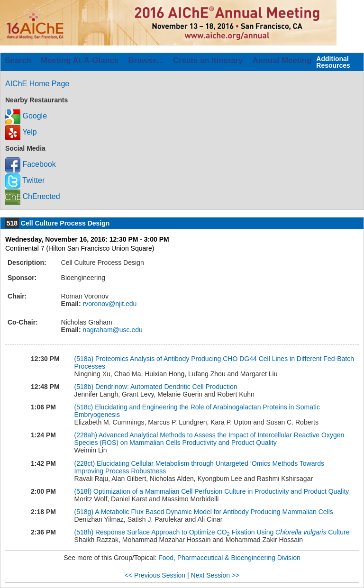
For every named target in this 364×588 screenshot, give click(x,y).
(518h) (84, 532)
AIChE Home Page (37, 84)
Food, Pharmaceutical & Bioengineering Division (229, 558)
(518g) (84, 512)
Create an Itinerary (208, 60)
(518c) (84, 407)
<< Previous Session (155, 575)
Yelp (21, 132)
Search (18, 60)
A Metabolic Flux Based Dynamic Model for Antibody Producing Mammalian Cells (214, 512)
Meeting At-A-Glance (80, 60)
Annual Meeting (282, 60)
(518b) (84, 387)
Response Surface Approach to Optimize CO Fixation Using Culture (223, 532)
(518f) (83, 491)
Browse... (146, 60)
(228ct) (85, 463)
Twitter (25, 180)
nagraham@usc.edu (112, 330)
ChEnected (33, 196)
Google (26, 116)
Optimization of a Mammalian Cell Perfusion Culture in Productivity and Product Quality (221, 491)
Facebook (31, 164)
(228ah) (86, 435)
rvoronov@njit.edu (109, 304)
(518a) (84, 359)
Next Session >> (215, 575)
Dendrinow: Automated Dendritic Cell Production (166, 387)
